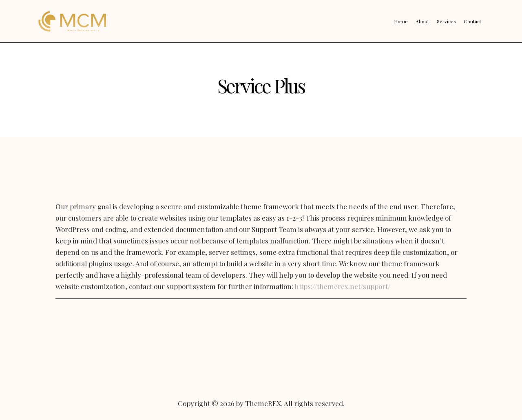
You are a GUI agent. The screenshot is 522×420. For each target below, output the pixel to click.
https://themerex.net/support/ (342, 286)
